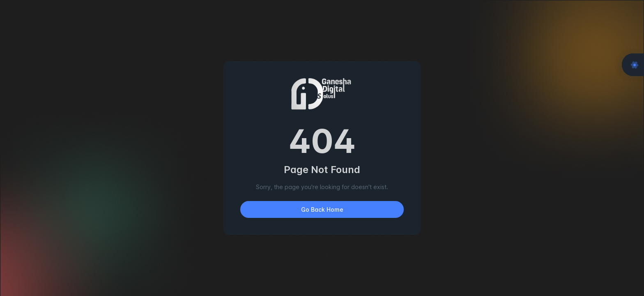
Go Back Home (322, 209)
